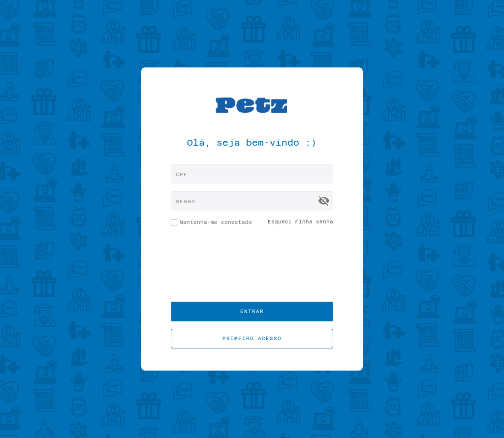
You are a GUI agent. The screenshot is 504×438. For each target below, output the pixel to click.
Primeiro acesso (252, 338)
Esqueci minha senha (300, 222)
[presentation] (252, 265)
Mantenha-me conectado (211, 224)
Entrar (252, 311)
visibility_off (324, 201)
